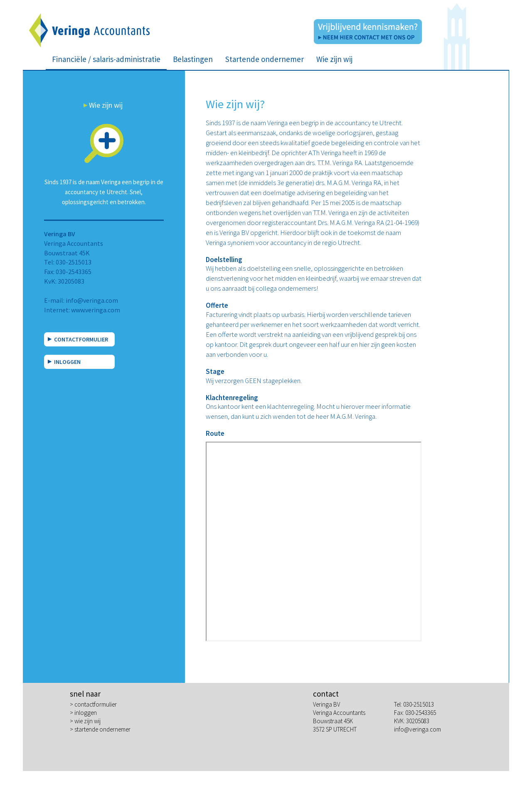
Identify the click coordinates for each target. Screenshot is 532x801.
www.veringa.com (96, 310)
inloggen (86, 713)
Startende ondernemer (265, 59)
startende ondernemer (102, 729)
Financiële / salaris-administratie (106, 59)
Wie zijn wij (334, 59)
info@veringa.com (92, 300)
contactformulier (96, 704)
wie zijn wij (87, 721)
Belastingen (193, 59)
